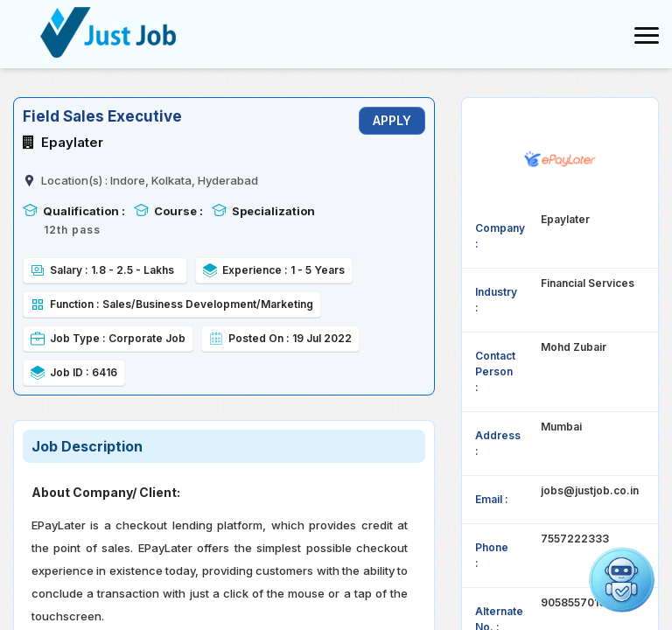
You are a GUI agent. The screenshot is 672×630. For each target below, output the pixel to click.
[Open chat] (622, 580)
